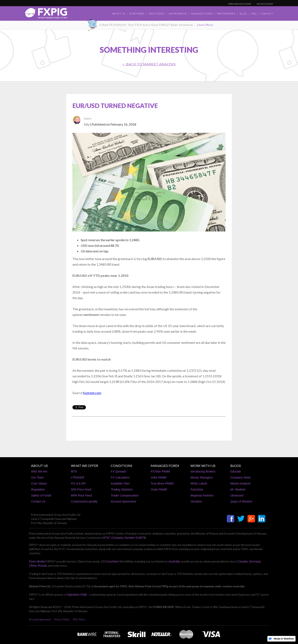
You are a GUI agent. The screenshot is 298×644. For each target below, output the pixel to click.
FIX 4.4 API (78, 483)
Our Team (37, 477)
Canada (242, 561)
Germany (255, 561)
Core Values (39, 483)
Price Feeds (157, 14)
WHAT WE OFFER (85, 466)
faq (254, 14)
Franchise (197, 489)
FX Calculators (120, 477)
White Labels (199, 483)
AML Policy (79, 619)
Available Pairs (120, 483)
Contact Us (38, 501)
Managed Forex (202, 14)
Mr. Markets (238, 489)
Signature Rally (77, 595)
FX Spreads (118, 471)
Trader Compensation (125, 495)
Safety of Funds (41, 495)
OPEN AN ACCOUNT (240, 4)
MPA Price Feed (81, 495)
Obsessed (237, 495)
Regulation (38, 489)
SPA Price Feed (81, 489)
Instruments (178, 14)
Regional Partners (202, 495)
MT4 (74, 471)
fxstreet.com (92, 393)
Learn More (205, 25)
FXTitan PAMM (160, 471)
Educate (236, 471)
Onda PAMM (159, 489)
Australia (174, 561)
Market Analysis (240, 483)
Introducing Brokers (203, 471)
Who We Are (39, 471)
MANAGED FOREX (165, 466)
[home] (46, 14)
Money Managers (202, 477)
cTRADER (78, 477)
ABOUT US (39, 466)
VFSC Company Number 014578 (124, 538)
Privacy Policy (62, 619)
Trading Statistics (122, 489)
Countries (112, 561)
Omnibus (196, 501)
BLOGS (236, 466)
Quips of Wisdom (241, 501)
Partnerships (226, 14)
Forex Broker (37, 561)
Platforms (137, 14)
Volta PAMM (159, 477)
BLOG (243, 14)
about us (119, 14)
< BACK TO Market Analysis (149, 64)
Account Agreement (123, 501)
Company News (241, 477)
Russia (42, 566)
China (33, 566)
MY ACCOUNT (265, 4)
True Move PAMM (162, 483)
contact (267, 14)
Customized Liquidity (84, 501)
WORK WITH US (203, 466)
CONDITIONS (121, 466)
